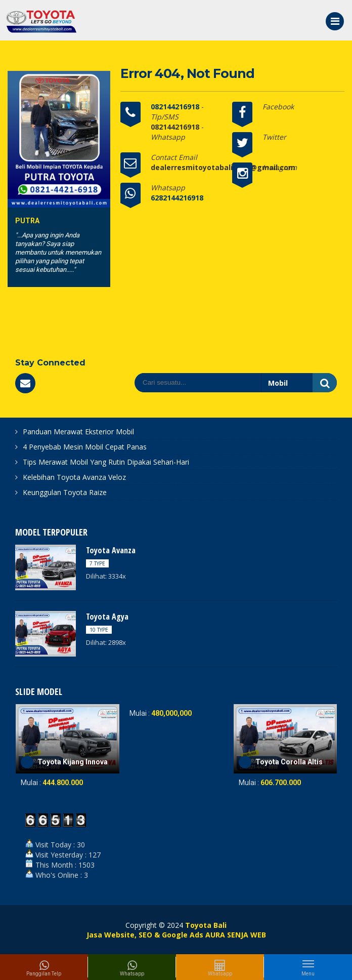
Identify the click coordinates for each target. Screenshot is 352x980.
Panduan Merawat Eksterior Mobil (78, 432)
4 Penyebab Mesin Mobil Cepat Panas (85, 447)
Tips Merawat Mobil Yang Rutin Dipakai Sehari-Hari (106, 462)
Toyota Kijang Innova (73, 762)
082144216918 (176, 107)
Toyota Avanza (111, 550)
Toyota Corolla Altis (289, 762)
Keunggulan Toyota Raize (65, 492)
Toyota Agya (107, 617)
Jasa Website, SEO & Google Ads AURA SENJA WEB (176, 935)
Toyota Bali (206, 925)
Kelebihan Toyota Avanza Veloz (74, 477)
